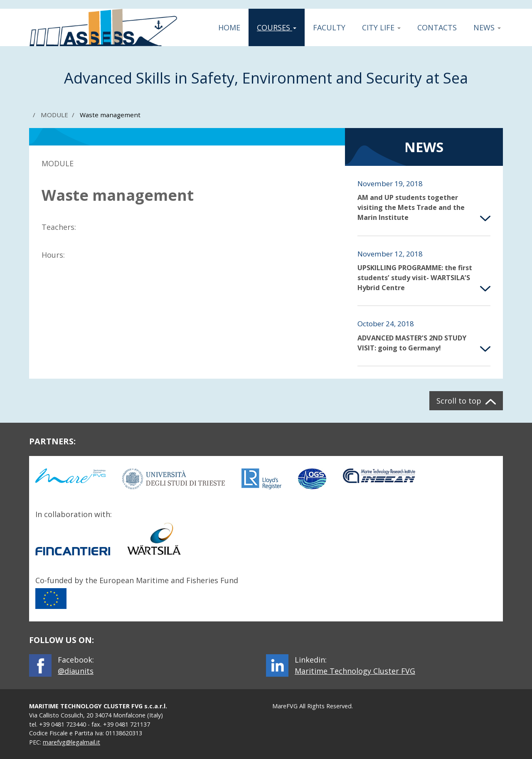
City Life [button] (381, 27)
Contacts (437, 27)
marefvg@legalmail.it (71, 742)
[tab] (424, 201)
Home (229, 27)
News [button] (487, 27)
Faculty (329, 27)
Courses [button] (276, 27)
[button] (424, 201)
